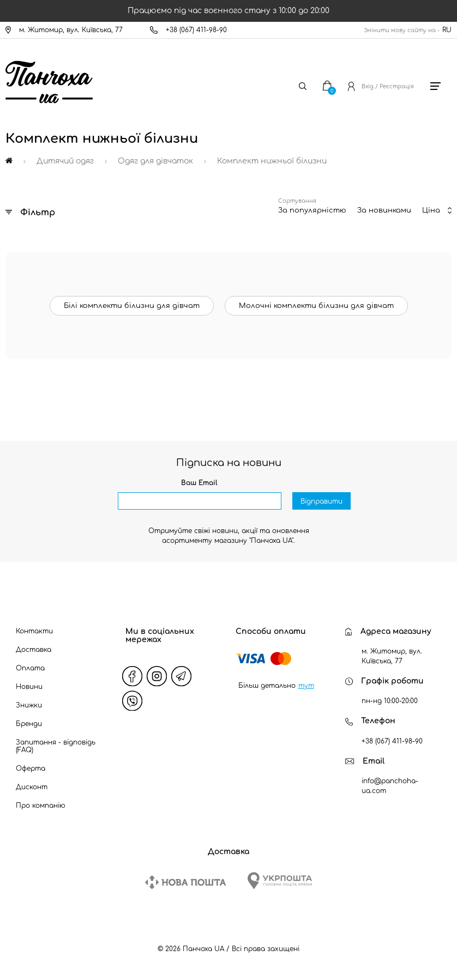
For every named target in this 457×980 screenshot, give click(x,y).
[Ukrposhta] (280, 881)
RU (447, 30)
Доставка (34, 650)
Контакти (34, 631)
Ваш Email (199, 483)
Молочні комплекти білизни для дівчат (316, 306)
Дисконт (32, 787)
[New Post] (185, 882)
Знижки (29, 705)
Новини (29, 687)
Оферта (31, 769)
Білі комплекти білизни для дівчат (132, 306)
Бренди (29, 724)
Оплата (30, 668)
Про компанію (41, 806)
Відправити (321, 501)
